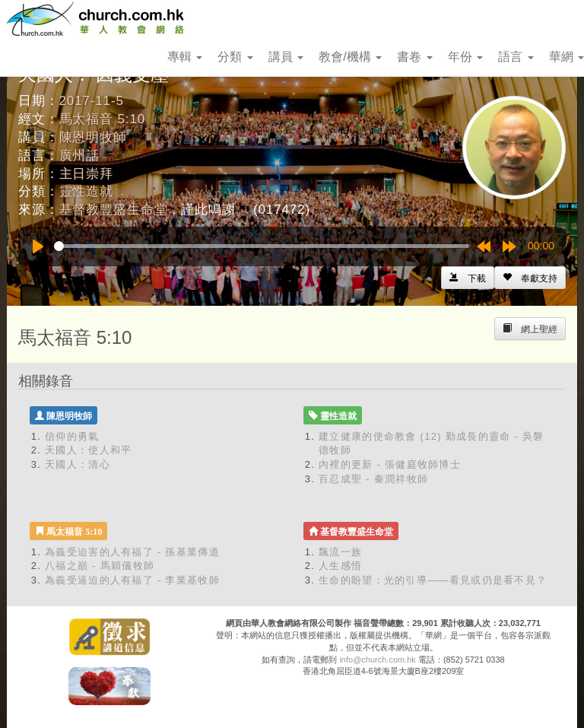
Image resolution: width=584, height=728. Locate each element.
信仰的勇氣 (72, 436)
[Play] (38, 246)
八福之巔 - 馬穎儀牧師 (100, 566)
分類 (235, 57)
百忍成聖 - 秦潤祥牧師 (373, 479)
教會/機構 (350, 57)
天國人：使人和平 (88, 450)
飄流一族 (340, 552)
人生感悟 (340, 566)
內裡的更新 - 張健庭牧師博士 (390, 464)
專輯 (185, 57)
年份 (465, 57)
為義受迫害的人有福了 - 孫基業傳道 (132, 552)
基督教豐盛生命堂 (114, 210)
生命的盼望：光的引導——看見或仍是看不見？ (433, 580)
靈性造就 (86, 191)
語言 (516, 57)
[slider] (262, 246)
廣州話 (80, 156)
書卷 (414, 57)
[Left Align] (530, 278)
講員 (286, 57)
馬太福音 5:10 (102, 119)
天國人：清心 (78, 464)
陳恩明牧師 (93, 137)
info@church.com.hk (377, 660)
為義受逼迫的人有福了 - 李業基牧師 (132, 580)
